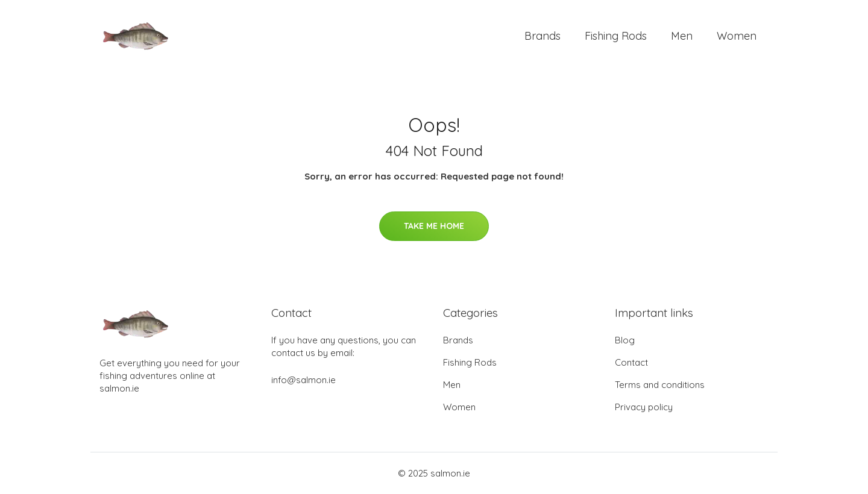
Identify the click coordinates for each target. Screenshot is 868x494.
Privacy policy (644, 407)
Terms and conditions (660, 385)
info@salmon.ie (303, 380)
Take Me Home (434, 226)
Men (682, 36)
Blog (625, 340)
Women (737, 36)
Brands (542, 36)
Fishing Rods (616, 36)
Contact (631, 362)
